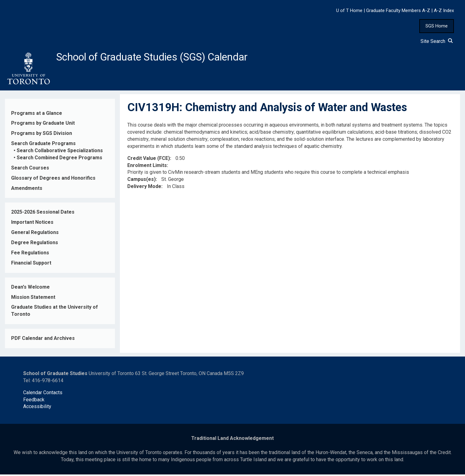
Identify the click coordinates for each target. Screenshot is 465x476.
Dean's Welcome (30, 288)
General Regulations (35, 234)
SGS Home (437, 26)
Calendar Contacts (43, 394)
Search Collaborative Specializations (60, 152)
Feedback (34, 401)
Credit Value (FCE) (149, 160)
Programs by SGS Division (42, 135)
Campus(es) (142, 181)
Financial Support (31, 265)
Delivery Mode (144, 188)
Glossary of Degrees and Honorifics (53, 180)
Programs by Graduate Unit (43, 125)
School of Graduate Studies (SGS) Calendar (163, 58)
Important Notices (32, 224)
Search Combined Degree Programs (59, 159)
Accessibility (37, 408)
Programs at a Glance (37, 115)
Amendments (27, 190)
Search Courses (30, 170)
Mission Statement (33, 299)
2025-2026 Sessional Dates (43, 214)
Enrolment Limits (147, 167)
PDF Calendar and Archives (43, 340)
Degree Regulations (35, 244)
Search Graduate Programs (43, 145)
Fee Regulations (30, 255)
